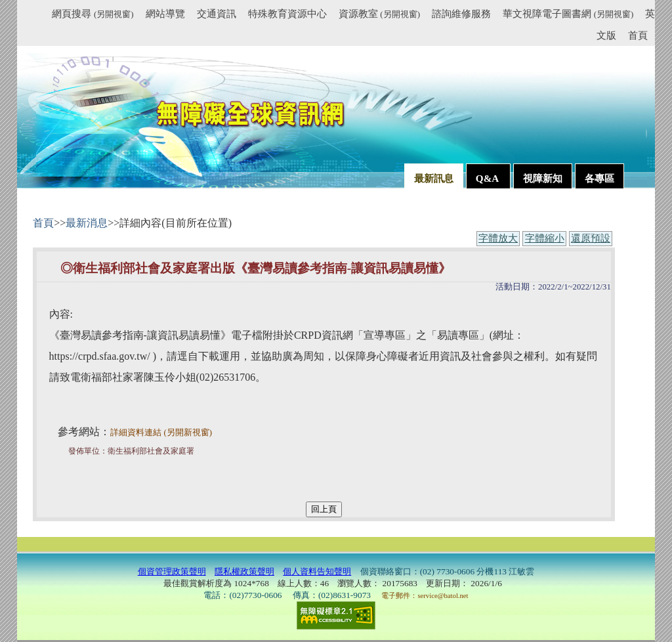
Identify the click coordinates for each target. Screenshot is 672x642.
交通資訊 (217, 13)
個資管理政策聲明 (172, 571)
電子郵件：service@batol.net (425, 595)
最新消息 (87, 223)
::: (46, 16)
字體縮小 (545, 238)
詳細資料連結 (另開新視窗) (161, 433)
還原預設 (591, 238)
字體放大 (498, 238)
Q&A (488, 178)
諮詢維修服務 (461, 13)
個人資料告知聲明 (317, 571)
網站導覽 (165, 13)
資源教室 (379, 13)
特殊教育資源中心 (287, 13)
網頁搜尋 (93, 13)
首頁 (638, 35)
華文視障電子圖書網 (568, 13)
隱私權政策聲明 (244, 571)
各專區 (599, 178)
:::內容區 (49, 210)
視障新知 (543, 178)
